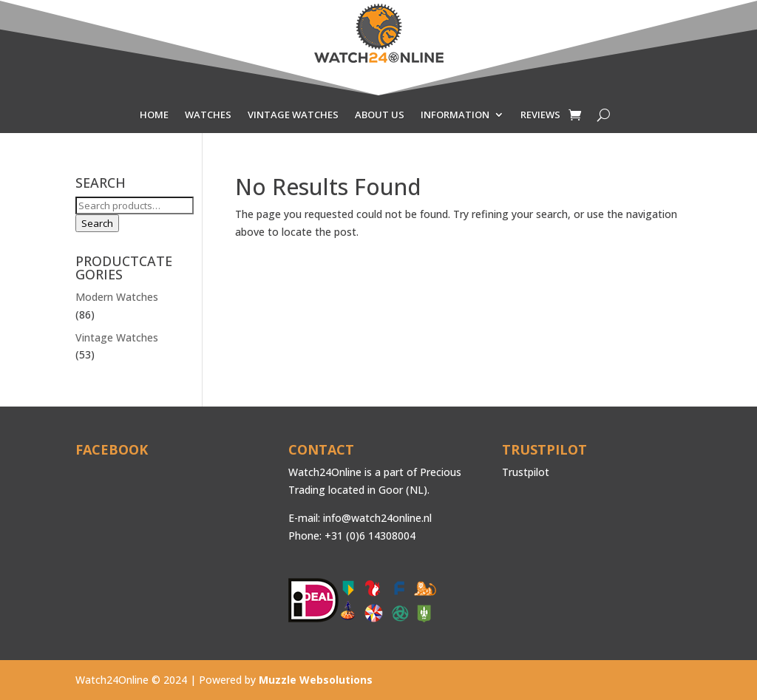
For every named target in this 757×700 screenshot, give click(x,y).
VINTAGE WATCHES (293, 115)
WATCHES (208, 115)
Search (97, 223)
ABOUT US (380, 115)
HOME (154, 115)
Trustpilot (526, 472)
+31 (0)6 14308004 (370, 536)
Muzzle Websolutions (316, 680)
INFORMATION (455, 115)
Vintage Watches (117, 337)
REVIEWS (540, 115)
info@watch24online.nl (377, 518)
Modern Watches (117, 297)
